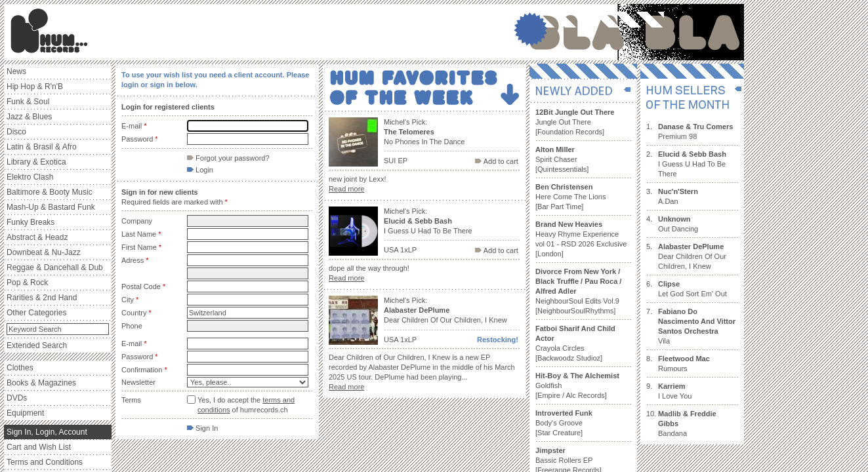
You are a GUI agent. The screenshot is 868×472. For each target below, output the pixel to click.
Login (200, 170)
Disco (16, 132)
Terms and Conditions (45, 462)
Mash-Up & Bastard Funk (51, 207)
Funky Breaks (31, 222)
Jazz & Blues (29, 117)
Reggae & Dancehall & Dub (55, 267)
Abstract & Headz (37, 237)
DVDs (17, 398)
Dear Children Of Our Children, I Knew (692, 256)
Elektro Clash (30, 177)
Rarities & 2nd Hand (42, 298)
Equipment (25, 413)
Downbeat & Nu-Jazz (44, 252)
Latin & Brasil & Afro (42, 147)
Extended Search (37, 345)
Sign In (202, 428)
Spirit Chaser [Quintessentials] (562, 159)
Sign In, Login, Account (47, 432)
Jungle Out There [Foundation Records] (575, 122)
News (16, 71)
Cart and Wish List (39, 447)
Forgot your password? (228, 158)
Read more (346, 189)
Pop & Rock (27, 283)
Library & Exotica (36, 162)
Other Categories (36, 313)
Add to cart (497, 161)
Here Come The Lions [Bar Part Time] (570, 197)
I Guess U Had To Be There (692, 164)
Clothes (20, 368)
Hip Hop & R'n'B (35, 87)
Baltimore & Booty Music (50, 192)
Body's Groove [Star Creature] (564, 423)
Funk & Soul (28, 102)
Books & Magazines (41, 383)
